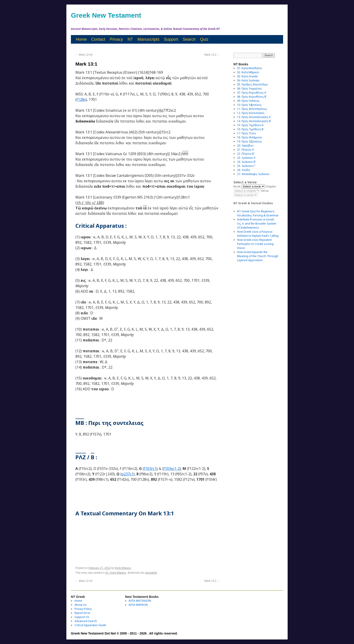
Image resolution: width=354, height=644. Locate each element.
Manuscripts (148, 39)
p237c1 (127, 474)
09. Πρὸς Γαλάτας (248, 101)
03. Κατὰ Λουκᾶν (247, 76)
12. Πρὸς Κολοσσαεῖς (251, 113)
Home (81, 39)
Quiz (204, 39)
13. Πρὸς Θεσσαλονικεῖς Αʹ (254, 117)
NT (130, 39)
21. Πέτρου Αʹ (246, 150)
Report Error (83, 613)
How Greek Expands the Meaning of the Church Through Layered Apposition (258, 256)
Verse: (265, 191)
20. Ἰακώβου (245, 146)
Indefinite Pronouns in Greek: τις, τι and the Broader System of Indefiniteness (257, 224)
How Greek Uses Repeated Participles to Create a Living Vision (255, 244)
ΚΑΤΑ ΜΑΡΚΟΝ (138, 605)
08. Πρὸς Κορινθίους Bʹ (252, 97)
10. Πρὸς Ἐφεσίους (249, 105)
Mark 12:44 (84, 55)
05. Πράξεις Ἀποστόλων (252, 84)
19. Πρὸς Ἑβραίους (249, 141)
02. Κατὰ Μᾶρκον (116, 573)
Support (171, 39)
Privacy (116, 39)
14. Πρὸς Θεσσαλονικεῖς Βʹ (254, 121)
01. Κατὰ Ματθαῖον (249, 68)
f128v (81, 99)
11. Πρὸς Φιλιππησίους (252, 109)
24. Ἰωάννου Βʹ (247, 162)
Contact (98, 39)
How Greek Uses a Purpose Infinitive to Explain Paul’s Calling (258, 234)
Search (189, 39)
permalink (151, 573)
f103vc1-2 (172, 469)
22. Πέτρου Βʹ (246, 154)
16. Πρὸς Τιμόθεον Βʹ (251, 129)
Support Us (82, 617)
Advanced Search (86, 621)
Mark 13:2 (212, 55)
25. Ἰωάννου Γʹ (246, 166)
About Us (81, 605)
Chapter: (271, 186)
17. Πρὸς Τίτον (246, 133)
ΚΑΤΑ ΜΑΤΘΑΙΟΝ (140, 601)
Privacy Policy (83, 609)
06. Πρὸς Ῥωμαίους (249, 89)
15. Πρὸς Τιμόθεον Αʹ (251, 125)
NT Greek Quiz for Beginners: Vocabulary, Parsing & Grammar (258, 213)
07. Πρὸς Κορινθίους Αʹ (252, 93)
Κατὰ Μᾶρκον (123, 568)
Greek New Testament (106, 15)
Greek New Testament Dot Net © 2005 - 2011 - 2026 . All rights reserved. (124, 633)
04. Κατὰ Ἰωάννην (248, 80)
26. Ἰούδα (243, 170)
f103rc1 (150, 469)
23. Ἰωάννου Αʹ (247, 158)
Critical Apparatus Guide (90, 625)
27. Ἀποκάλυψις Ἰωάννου (253, 174)
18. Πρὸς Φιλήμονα (249, 137)
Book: (237, 186)
